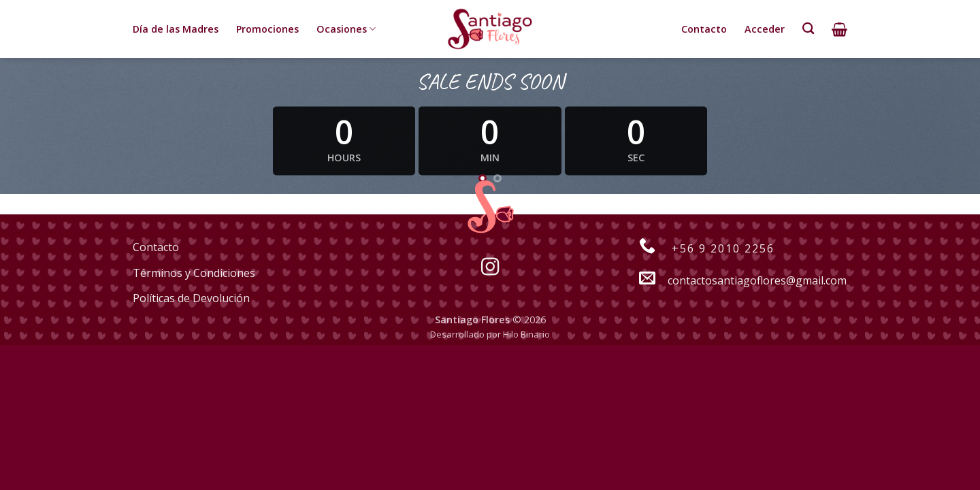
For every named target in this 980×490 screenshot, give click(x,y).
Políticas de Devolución (191, 298)
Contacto (704, 29)
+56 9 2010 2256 (700, 248)
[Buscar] (808, 29)
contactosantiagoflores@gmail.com (736, 280)
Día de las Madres (176, 29)
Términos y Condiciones (194, 273)
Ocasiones (346, 29)
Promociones (267, 29)
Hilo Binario (526, 334)
